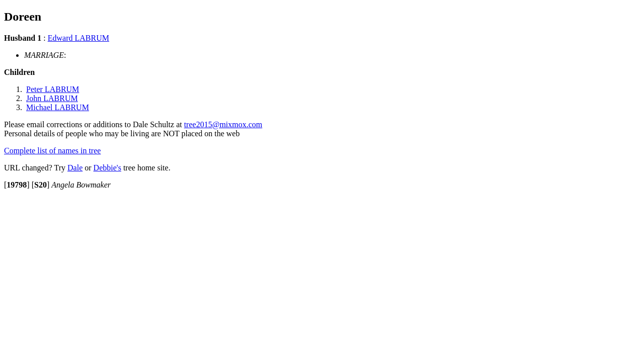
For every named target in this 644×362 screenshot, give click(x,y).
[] (17, 185)
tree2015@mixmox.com (223, 124)
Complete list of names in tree (52, 151)
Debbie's (107, 168)
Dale (75, 168)
